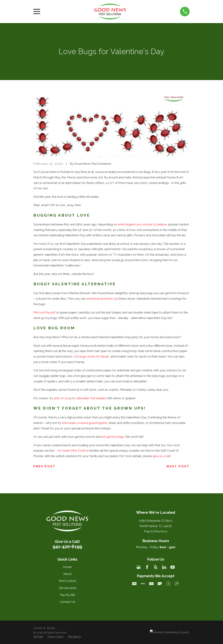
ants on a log (63, 398)
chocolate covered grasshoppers (85, 423)
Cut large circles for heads (91, 356)
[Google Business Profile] (139, 567)
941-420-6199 (67, 547)
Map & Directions (156, 531)
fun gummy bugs (113, 437)
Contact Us (67, 602)
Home (67, 567)
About (67, 574)
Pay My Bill (67, 595)
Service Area (67, 588)
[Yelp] (156, 567)
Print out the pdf (44, 312)
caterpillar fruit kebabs (91, 398)
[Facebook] (147, 567)
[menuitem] (38, 637)
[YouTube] (173, 567)
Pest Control (67, 581)
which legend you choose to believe (142, 224)
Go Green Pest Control (73, 451)
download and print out (102, 299)
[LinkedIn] (164, 567)
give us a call (161, 456)
